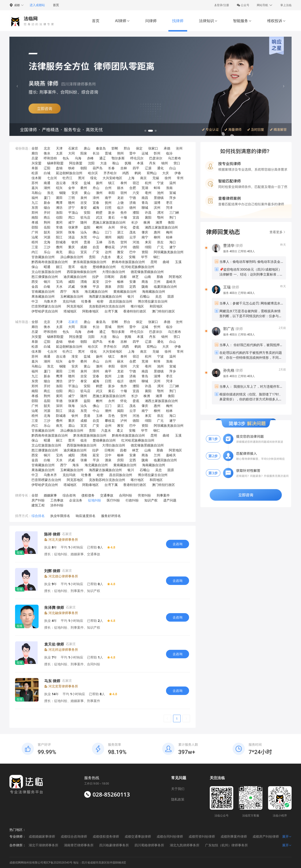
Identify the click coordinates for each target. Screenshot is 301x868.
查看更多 (278, 232)
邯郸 (115, 148)
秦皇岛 (101, 148)
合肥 (133, 188)
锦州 (165, 163)
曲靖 (166, 262)
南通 (47, 183)
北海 (47, 242)
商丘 (47, 217)
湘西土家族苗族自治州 (161, 227)
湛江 (120, 232)
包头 (66, 158)
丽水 (120, 188)
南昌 (145, 198)
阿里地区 (175, 277)
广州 (35, 232)
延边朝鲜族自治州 (69, 173)
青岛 (145, 203)
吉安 (84, 203)
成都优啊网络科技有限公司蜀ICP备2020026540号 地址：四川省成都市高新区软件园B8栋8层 (68, 862)
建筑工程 (38, 505)
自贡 (96, 247)
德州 (133, 207)
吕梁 (35, 158)
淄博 (157, 203)
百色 (111, 242)
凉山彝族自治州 (72, 257)
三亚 (35, 247)
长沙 (135, 222)
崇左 (160, 242)
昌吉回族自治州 (121, 301)
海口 (173, 242)
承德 (167, 148)
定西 (133, 286)
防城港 (61, 242)
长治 (96, 153)
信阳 (59, 217)
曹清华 (229, 245)
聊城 (145, 207)
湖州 (47, 188)
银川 (131, 296)
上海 (131, 178)
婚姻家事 (50, 495)
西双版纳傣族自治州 (82, 272)
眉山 (71, 252)
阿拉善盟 (76, 163)
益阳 (87, 227)
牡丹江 (67, 178)
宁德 (133, 198)
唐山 (87, 148)
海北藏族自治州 (96, 291)
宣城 (173, 193)
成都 (84, 247)
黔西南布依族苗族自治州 (50, 262)
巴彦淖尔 (156, 158)
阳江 (59, 237)
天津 (59, 148)
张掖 (84, 286)
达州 (108, 252)
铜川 (47, 282)
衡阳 (171, 222)
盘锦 (59, 168)
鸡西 (126, 173)
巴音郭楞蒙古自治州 (46, 306)
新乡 (111, 212)
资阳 (145, 252)
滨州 (157, 207)
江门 (108, 232)
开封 (47, 212)
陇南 (145, 286)
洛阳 (59, 212)
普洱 (71, 267)
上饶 (120, 203)
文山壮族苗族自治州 (46, 272)
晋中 (133, 153)
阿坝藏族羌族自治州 (169, 252)
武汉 (99, 217)
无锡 (156, 178)
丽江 (59, 267)
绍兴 (59, 188)
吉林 (124, 168)
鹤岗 (138, 173)
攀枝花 (110, 247)
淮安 (75, 183)
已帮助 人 (246, 251)
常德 (59, 227)
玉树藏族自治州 (72, 296)
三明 (71, 198)
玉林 (99, 242)
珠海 (71, 232)
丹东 (152, 163)
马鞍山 (36, 193)
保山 (35, 267)
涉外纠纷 (57, 505)
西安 (35, 282)
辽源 (148, 168)
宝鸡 (59, 282)
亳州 (148, 193)
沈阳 (91, 163)
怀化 (124, 227)
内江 (35, 252)
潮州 (108, 237)
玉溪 (178, 262)
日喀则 (109, 277)
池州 (160, 193)
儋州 (59, 247)
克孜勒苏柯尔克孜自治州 (107, 306)
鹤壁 (99, 212)
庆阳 (120, 286)
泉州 (84, 198)
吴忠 (158, 296)
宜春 (96, 203)
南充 (59, 252)
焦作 (124, 212)
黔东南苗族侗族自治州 (90, 262)
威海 (96, 207)
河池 (136, 242)
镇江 (111, 183)
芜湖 (145, 188)
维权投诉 (276, 21)
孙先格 (229, 370)
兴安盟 (36, 163)
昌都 (123, 277)
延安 (96, 282)
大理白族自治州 (114, 272)
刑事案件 (163, 495)
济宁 (71, 207)
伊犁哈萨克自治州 (45, 311)
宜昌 (136, 217)
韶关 (47, 232)
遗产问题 (170, 500)
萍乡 (173, 198)
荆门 (173, 217)
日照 (108, 207)
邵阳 (35, 227)
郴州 (99, 227)
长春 (111, 168)
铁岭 (71, 168)
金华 (71, 188)
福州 (35, 198)
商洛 (145, 282)
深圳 (59, 232)
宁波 (160, 183)
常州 (180, 178)
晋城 (108, 153)
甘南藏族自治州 (43, 291)
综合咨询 (69, 495)
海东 (76, 291)
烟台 (47, 207)
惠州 (157, 232)
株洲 (147, 222)
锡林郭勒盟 (55, 163)
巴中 (133, 252)
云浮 (133, 237)
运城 (145, 153)
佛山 (96, 232)
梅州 (169, 232)
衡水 (47, 153)
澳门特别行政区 (163, 311)
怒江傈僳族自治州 (45, 277)
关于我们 (178, 789)
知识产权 (151, 500)
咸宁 (71, 222)
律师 (233, 245)
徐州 (168, 178)
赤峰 (90, 158)
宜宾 (84, 252)
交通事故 (107, 495)
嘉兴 (35, 188)
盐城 (87, 183)
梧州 (35, 242)
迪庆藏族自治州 (75, 277)
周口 (71, 217)
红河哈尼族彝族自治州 (138, 267)
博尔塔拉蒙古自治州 (153, 301)
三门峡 (174, 212)
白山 (173, 168)
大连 (103, 163)
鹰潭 (59, 203)
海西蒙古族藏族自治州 (105, 296)
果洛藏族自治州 (43, 296)
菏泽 (169, 207)
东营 (35, 207)
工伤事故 (57, 500)
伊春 (178, 173)
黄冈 (59, 222)
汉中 (108, 282)
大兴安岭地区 (112, 178)
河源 (47, 237)
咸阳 (71, 282)
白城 (47, 173)
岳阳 (47, 227)
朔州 (120, 153)
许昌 (148, 212)
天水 (59, 286)
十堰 (124, 217)
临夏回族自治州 (165, 286)
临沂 (120, 207)
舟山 (96, 188)
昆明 (154, 262)
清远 (71, 237)
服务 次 (231, 251)
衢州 (84, 188)
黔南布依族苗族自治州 (128, 262)
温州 (173, 183)
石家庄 (73, 148)
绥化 (94, 178)
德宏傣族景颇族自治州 (147, 272)
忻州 (157, 153)
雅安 (120, 252)
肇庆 (145, 232)
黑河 (81, 178)
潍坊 (59, 207)
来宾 (148, 242)
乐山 (47, 252)
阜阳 (111, 193)
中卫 (35, 301)
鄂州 (160, 217)
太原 (59, 153)
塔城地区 (70, 311)
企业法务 (76, 500)
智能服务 (242, 21)
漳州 (96, 198)
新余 (47, 203)
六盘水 (106, 257)
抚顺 (128, 163)
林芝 (135, 277)
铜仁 (157, 257)
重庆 (71, 247)
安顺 (132, 257)
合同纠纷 (126, 495)
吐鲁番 (86, 301)
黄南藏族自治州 (125, 291)
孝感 (35, 222)
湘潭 (159, 222)
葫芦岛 (98, 168)
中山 (96, 237)
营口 (177, 163)
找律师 (178, 21)
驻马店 (85, 217)
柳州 (157, 237)
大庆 (166, 173)
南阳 (35, 217)
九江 (35, 203)
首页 (56, 5)
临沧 (84, 267)
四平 (136, 168)
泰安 (84, 207)
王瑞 (227, 287)
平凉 (96, 286)
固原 (171, 296)
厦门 (47, 198)
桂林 (169, 237)
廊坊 (35, 153)
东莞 (84, 237)
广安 (96, 252)
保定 (139, 148)
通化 (160, 168)
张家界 (73, 227)
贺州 (124, 242)
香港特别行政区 (135, 311)
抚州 (108, 203)
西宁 (63, 291)
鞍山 (116, 163)
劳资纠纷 (144, 495)
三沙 (47, 247)
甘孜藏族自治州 (43, 257)
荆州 (47, 222)
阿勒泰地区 (91, 311)
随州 (84, 222)
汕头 (84, 232)
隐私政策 (178, 799)
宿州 (124, 193)
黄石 (111, 217)
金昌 (35, 286)
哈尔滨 (93, 173)
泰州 (124, 183)
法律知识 (208, 21)
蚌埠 (157, 188)
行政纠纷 (132, 500)
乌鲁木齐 (50, 301)
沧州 (179, 148)
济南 (133, 203)
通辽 (103, 158)
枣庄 (169, 203)
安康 (133, 282)
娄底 (136, 227)
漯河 (160, 212)
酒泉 (108, 286)
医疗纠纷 (113, 500)
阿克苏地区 (75, 306)
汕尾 (35, 237)
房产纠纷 (38, 500)
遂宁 (173, 247)
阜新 (35, 168)
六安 (136, 193)
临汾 (169, 153)
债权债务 (88, 495)
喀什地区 (137, 306)
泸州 (124, 247)
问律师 (151, 21)
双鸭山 (152, 173)
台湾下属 (111, 311)
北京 (47, 148)
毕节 (144, 257)
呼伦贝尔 (137, 158)
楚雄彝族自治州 (104, 267)
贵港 (87, 242)
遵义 (120, 257)
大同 (71, 153)
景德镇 (159, 198)
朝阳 (84, 168)
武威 (71, 286)
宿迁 (136, 183)
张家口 (153, 148)
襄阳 (148, 217)
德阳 (136, 247)
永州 (111, 227)
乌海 (78, 158)
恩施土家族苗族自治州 (109, 222)
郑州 (35, 212)
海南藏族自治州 (154, 291)
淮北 (50, 193)
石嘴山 (145, 296)
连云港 (61, 183)
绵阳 (148, 247)
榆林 (120, 282)
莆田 (59, 198)
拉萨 (95, 277)
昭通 (47, 267)
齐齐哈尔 (110, 173)
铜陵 (63, 193)
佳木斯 (36, 178)
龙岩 (120, 198)
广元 (160, 247)
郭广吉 (229, 329)
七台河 (52, 178)
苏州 (35, 183)
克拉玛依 (69, 301)
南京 (143, 178)
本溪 (140, 163)
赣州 (71, 203)
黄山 (87, 193)
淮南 (169, 188)
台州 (108, 188)
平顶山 (73, 212)
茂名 (133, 232)
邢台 (127, 148)
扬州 (99, 183)
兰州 (157, 282)
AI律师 (122, 21)
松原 (35, 173)
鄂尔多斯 (118, 158)
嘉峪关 (171, 282)
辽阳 (47, 168)
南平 (108, 198)
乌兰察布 (174, 158)
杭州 (148, 183)
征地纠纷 (95, 500)
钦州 (75, 242)
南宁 (145, 237)
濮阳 (136, 212)
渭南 (84, 282)
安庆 (75, 193)
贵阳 (92, 257)
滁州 (99, 193)
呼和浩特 (50, 158)
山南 (148, 277)
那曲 (160, 277)
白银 (47, 286)
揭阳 (120, 237)
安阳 (87, 212)
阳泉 (84, 153)
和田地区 (156, 306)
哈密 (100, 301)
